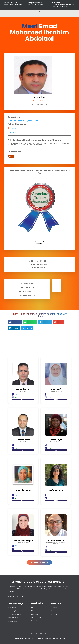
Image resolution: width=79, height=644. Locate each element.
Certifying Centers (14, 611)
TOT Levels (12, 607)
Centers (54, 611)
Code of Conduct (37, 617)
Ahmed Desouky (56, 541)
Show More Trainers (39, 562)
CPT (16, 394)
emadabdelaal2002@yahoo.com (24, 121)
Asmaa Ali (56, 389)
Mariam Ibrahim (56, 490)
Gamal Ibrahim (23, 389)
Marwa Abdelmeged (23, 541)
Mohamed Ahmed (23, 440)
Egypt (23, 399)
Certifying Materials (15, 614)
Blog (33, 611)
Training (11, 156)
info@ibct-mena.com (35, 3)
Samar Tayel (56, 440)
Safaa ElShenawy (23, 490)
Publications (35, 614)
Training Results (13, 618)
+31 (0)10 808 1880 (11, 3)
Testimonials (12, 621)
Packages (55, 614)
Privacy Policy (44, 639)
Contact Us (35, 621)
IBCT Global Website (58, 639)
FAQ (33, 607)
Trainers (54, 607)
